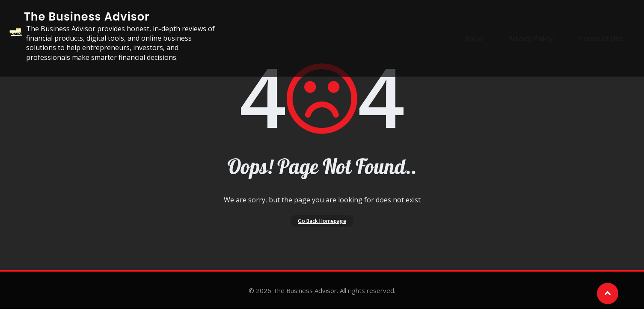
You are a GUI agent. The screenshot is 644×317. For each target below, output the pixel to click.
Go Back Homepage (322, 225)
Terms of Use (599, 38)
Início (486, 38)
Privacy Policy (536, 38)
